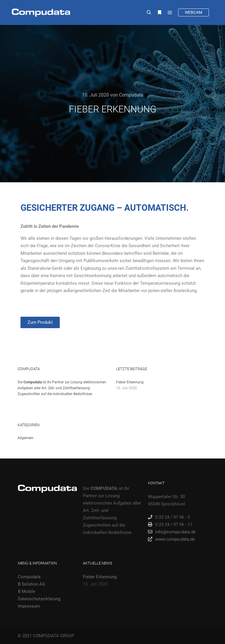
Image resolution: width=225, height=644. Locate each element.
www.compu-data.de (171, 539)
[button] (40, 322)
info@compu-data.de (172, 532)
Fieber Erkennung (130, 382)
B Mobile (27, 591)
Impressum (29, 606)
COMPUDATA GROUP (53, 636)
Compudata (29, 577)
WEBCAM (194, 12)
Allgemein (25, 438)
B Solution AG (31, 584)
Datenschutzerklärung (39, 599)
